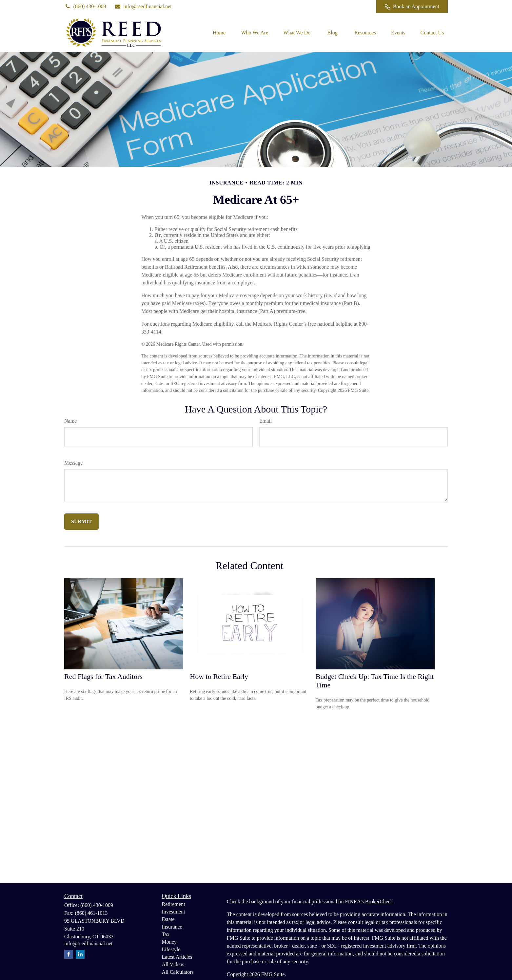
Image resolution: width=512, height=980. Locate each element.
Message (73, 463)
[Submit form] (81, 522)
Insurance (172, 927)
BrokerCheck (379, 902)
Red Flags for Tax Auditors (103, 676)
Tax (166, 934)
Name (70, 421)
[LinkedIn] (344, 7)
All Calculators (178, 972)
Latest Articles (177, 957)
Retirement (174, 904)
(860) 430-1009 (85, 6)
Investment (174, 912)
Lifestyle (171, 949)
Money (169, 942)
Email (266, 421)
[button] (219, 33)
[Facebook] (362, 7)
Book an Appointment (412, 7)
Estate (168, 919)
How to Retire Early (219, 676)
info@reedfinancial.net (143, 6)
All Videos (173, 964)
